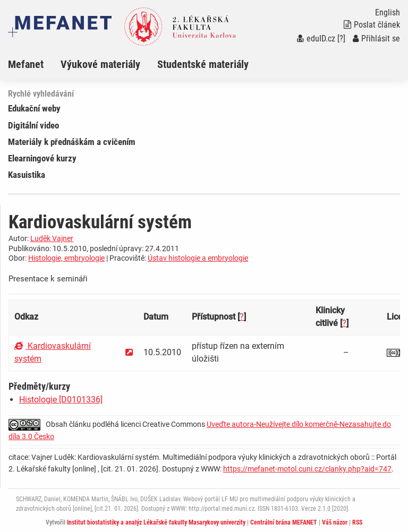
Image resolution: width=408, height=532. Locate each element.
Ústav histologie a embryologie (198, 258)
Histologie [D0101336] (61, 400)
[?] (341, 38)
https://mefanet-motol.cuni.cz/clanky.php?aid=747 (307, 469)
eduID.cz (316, 38)
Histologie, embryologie (66, 258)
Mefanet (26, 64)
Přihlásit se (376, 38)
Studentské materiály (203, 64)
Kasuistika (27, 175)
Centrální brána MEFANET (284, 522)
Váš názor (335, 522)
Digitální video (33, 125)
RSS (357, 522)
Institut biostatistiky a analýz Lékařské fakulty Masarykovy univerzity (156, 522)
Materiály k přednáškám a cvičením (72, 142)
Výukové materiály (100, 64)
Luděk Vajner (52, 238)
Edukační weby (34, 108)
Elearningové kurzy (42, 158)
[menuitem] (34, 64)
